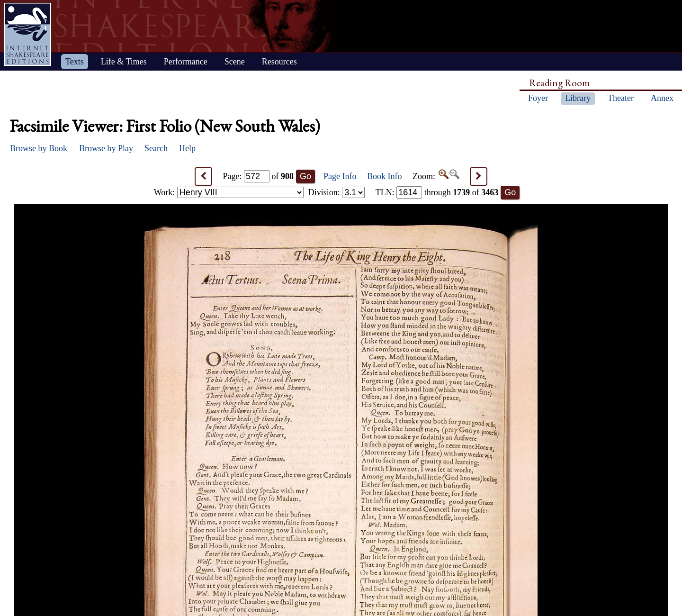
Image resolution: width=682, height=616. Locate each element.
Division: (337, 192)
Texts (75, 62)
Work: (229, 192)
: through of (437, 192)
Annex (662, 98)
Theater (621, 98)
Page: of (259, 176)
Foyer (538, 98)
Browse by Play (106, 148)
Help (187, 148)
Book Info (385, 176)
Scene (235, 62)
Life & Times (124, 62)
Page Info (340, 176)
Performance (186, 62)
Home (27, 34)
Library (578, 98)
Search (156, 148)
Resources (279, 62)
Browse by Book (39, 148)
